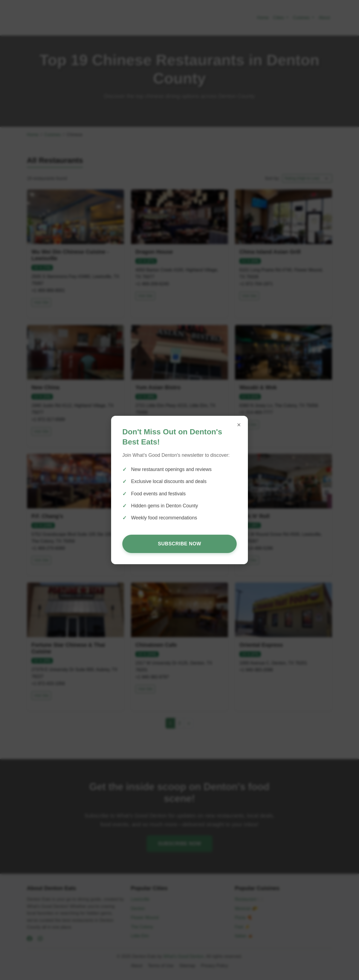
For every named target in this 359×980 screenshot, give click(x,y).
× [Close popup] (239, 425)
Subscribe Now (179, 544)
